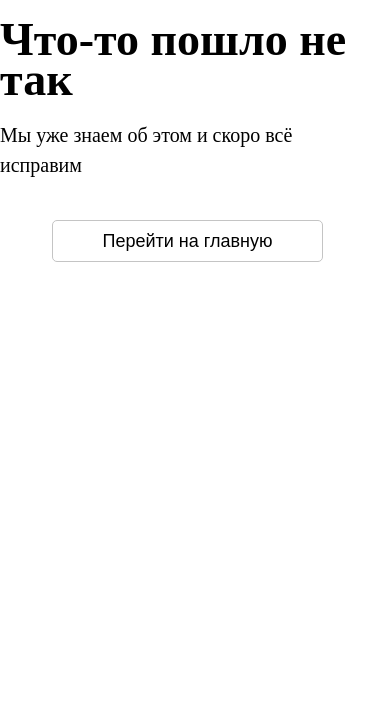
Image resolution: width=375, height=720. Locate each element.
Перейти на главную (188, 241)
